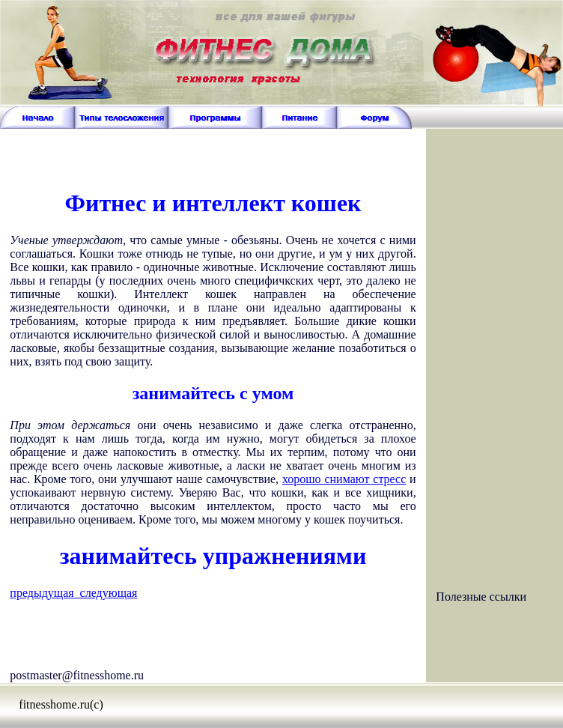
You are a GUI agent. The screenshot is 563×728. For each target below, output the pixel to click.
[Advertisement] (213, 151)
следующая (106, 593)
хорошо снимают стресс (344, 479)
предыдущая (42, 593)
